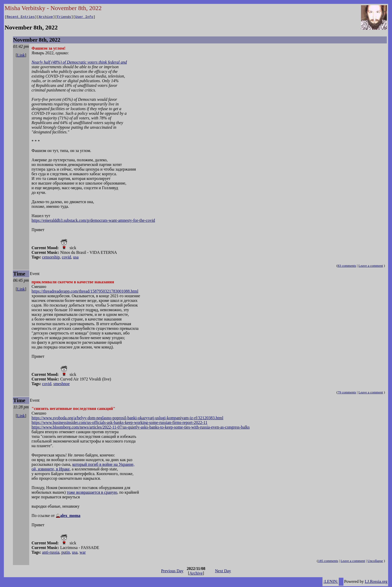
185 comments (328, 562)
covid (66, 258)
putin (66, 553)
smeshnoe (61, 384)
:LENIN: (331, 582)
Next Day (223, 572)
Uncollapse (375, 562)
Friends (64, 17)
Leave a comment (371, 266)
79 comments (347, 393)
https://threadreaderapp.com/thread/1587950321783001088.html (85, 292)
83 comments (347, 266)
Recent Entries (21, 17)
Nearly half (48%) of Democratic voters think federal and (79, 63)
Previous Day (172, 572)
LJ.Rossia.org (376, 582)
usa (76, 258)
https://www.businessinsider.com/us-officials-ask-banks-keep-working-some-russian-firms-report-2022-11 (120, 423)
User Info (84, 17)
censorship (51, 258)
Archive (46, 17)
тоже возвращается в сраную (92, 493)
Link (21, 56)
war (83, 553)
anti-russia (51, 553)
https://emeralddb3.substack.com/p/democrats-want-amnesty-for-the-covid (93, 221)
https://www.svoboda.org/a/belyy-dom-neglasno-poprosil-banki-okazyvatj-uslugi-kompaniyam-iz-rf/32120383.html (127, 419)
